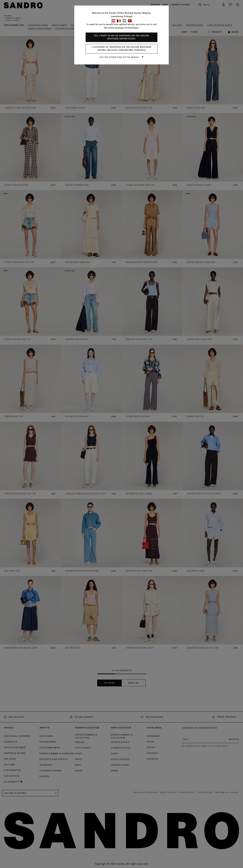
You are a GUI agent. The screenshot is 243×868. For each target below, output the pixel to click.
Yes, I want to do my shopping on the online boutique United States (121, 37)
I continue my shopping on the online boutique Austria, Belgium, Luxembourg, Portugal (122, 49)
